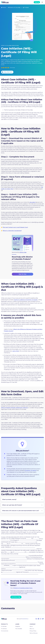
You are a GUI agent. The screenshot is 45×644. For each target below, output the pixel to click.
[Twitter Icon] (43, 619)
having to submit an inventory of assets (26, 300)
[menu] (42, 2)
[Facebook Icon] (38, 619)
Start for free (22, 274)
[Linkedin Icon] (36, 619)
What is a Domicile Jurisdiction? (12, 231)
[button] (22, 500)
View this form (7, 72)
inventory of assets (30, 470)
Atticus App (23, 252)
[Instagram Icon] (41, 619)
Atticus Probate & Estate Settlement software (15, 408)
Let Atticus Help (16, 597)
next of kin (16, 351)
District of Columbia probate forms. (23, 588)
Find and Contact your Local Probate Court (15, 227)
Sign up (37, 2)
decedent (33, 202)
